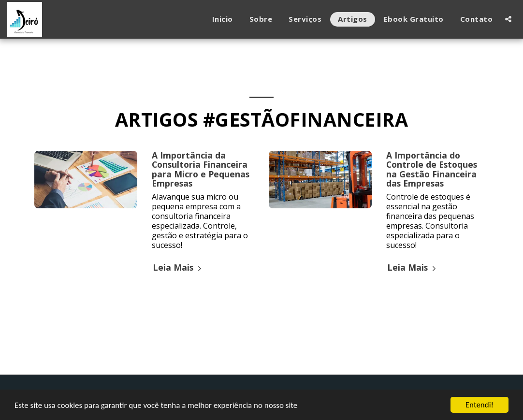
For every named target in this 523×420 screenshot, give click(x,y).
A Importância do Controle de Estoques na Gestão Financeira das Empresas (432, 169)
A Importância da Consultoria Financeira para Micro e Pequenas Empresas (201, 169)
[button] (508, 19)
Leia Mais (179, 267)
